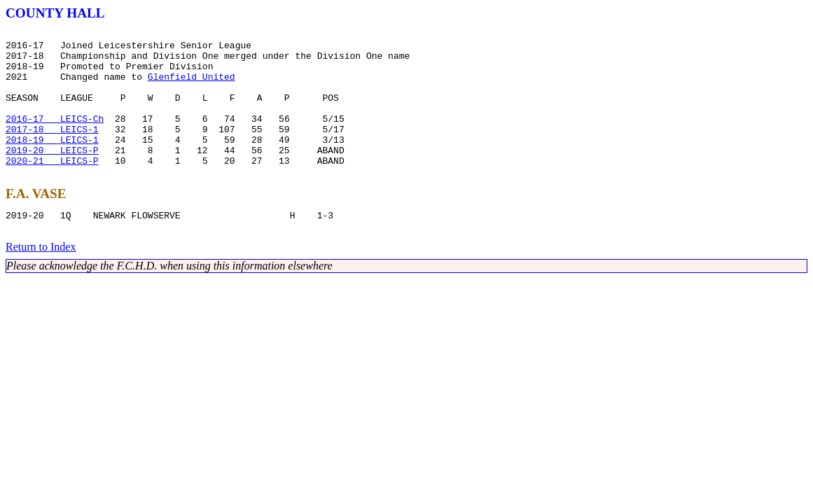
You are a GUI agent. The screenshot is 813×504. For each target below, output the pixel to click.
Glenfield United (192, 87)
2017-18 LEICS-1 (52, 150)
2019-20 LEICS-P (52, 175)
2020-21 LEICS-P (52, 188)
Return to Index (41, 280)
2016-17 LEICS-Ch (55, 137)
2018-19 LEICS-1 (52, 162)
